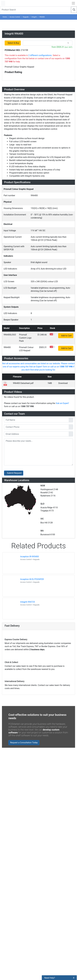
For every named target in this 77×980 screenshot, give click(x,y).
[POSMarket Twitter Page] (9, 654)
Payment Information (50, 597)
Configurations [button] (14, 243)
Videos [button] (9, 266)
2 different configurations (40, 100)
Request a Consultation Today (24, 496)
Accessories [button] (13, 251)
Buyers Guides (47, 624)
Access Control (15, 17)
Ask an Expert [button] (14, 273)
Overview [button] (10, 135)
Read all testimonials (15, 542)
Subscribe (40, 648)
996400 (42, 17)
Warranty (45, 632)
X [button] (74, 978)
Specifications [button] (14, 235)
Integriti (34, 17)
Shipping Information (50, 601)
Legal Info (45, 619)
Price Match (46, 628)
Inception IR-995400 (30, 303)
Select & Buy (14, 87)
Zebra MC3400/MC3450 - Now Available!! (33, 559)
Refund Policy (47, 610)
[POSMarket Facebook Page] (5, 654)
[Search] (74, 9)
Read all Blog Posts (14, 578)
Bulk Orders (46, 615)
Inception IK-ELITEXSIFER (32, 326)
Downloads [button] (12, 258)
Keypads (26, 17)
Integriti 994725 (28, 349)
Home (5, 17)
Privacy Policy (47, 606)
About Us (45, 593)
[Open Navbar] (73, 3)
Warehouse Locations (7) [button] (21, 281)
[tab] (38, 135)
